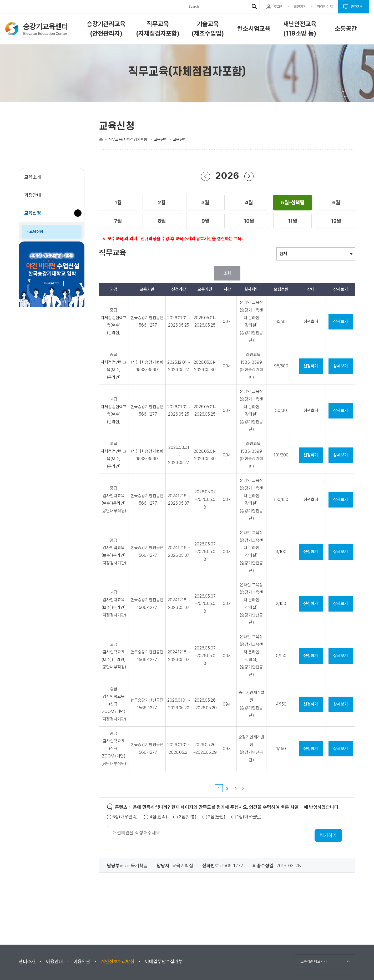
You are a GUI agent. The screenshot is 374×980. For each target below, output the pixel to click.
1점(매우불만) (249, 817)
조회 (227, 273)
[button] (118, 203)
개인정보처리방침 (118, 961)
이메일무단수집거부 (164, 961)
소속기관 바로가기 (314, 961)
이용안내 (54, 961)
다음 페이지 (236, 788)
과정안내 (33, 195)
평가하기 (328, 835)
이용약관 (82, 961)
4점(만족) (158, 817)
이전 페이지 (211, 788)
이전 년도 (205, 176)
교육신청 (35, 216)
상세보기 (341, 321)
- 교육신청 (35, 232)
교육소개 (33, 177)
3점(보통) (188, 817)
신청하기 (311, 366)
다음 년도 (249, 176)
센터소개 (27, 961)
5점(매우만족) (125, 817)
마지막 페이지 (244, 788)
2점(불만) (217, 817)
